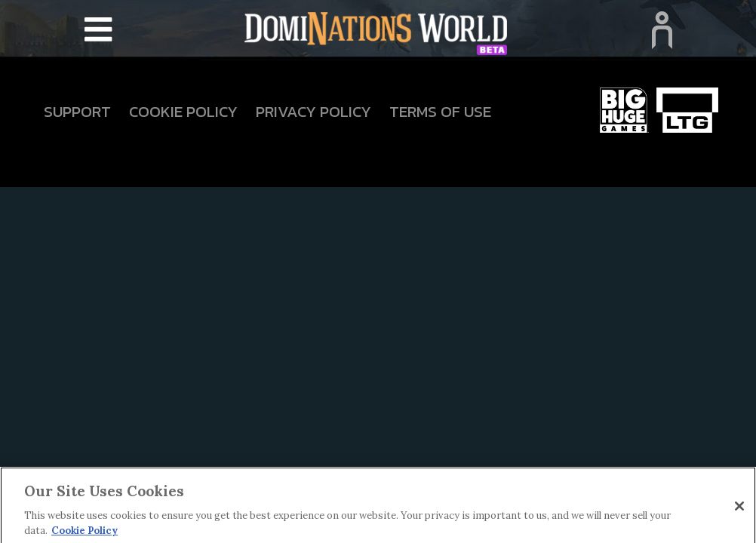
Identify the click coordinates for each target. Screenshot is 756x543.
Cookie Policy (183, 111)
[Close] (739, 509)
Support (77, 111)
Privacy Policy (313, 111)
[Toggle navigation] (98, 31)
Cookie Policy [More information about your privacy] (85, 534)
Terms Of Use (440, 111)
